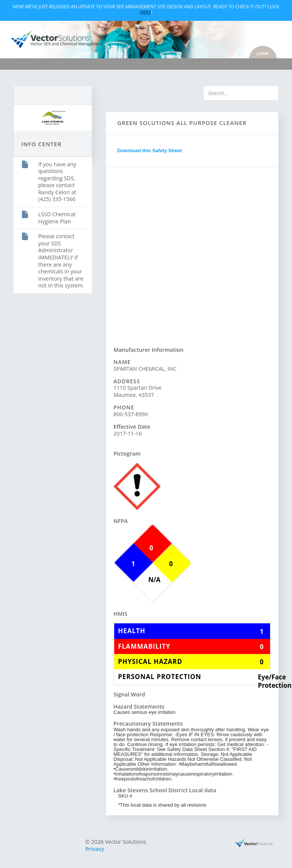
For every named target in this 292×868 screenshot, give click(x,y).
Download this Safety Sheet (149, 151)
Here (146, 12)
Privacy (95, 849)
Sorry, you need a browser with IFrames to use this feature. (192, 253)
